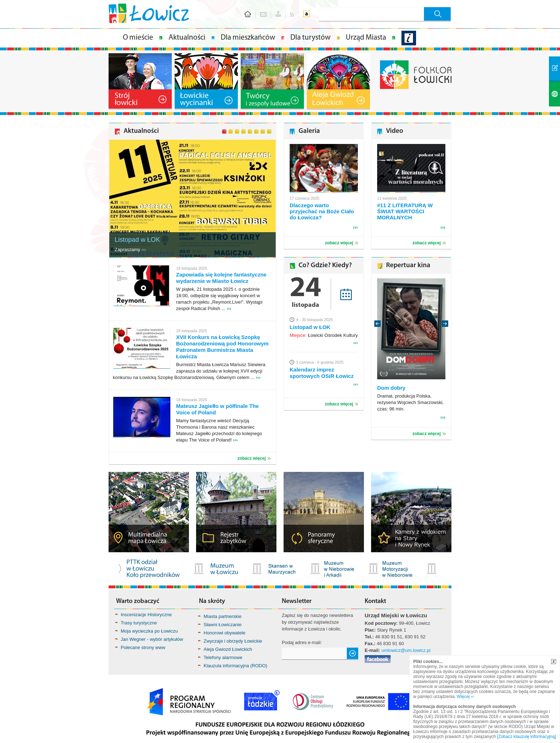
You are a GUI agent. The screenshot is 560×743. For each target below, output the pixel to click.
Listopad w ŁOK (137, 240)
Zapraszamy (130, 250)
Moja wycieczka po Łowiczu (149, 631)
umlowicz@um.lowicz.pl (406, 650)
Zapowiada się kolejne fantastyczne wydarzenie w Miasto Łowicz (221, 278)
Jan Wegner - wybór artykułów (152, 639)
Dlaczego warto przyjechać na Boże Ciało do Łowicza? (322, 211)
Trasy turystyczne (139, 623)
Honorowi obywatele (224, 633)
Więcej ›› (465, 697)
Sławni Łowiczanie (222, 625)
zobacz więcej (252, 458)
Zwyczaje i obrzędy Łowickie (233, 641)
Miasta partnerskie (222, 616)
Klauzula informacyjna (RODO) (235, 666)
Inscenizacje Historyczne (146, 615)
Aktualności (187, 38)
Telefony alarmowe (223, 657)
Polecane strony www (143, 647)
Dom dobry (391, 388)
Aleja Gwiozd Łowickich (228, 649)
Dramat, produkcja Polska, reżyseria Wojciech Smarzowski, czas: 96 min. (410, 402)
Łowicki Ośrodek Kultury (324, 335)
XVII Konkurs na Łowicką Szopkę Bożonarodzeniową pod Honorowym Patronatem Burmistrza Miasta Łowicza (222, 347)
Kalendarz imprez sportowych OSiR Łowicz (322, 373)
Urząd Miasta (366, 38)
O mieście (138, 38)
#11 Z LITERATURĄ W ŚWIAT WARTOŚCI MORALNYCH (405, 211)
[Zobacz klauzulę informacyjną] (527, 737)
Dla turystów (310, 38)
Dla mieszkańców (248, 38)
